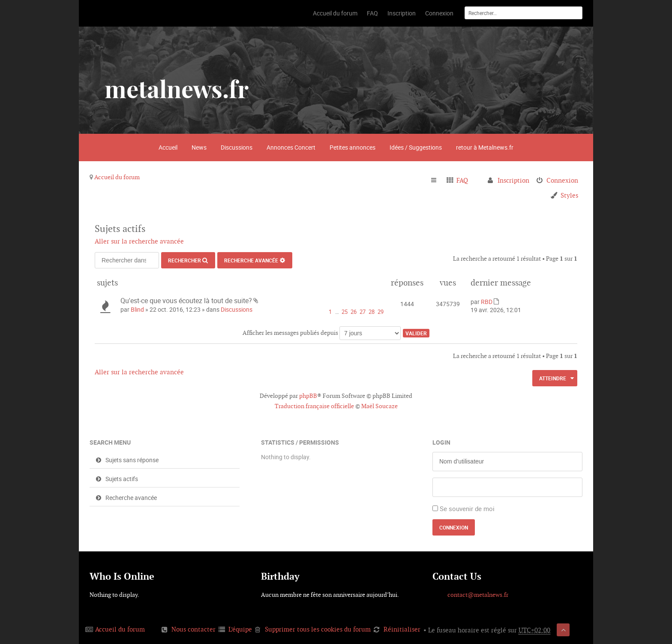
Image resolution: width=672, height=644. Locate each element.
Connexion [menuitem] (562, 180)
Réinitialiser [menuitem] (402, 629)
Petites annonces (352, 147)
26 (354, 312)
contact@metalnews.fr (478, 595)
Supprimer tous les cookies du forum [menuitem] (318, 629)
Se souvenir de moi (467, 509)
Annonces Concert (291, 147)
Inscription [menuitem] (513, 180)
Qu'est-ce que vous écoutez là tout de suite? (186, 301)
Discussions (237, 147)
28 (372, 312)
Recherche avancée (251, 260)
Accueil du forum (117, 177)
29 (381, 312)
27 (363, 312)
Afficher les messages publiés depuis (322, 333)
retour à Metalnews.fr (485, 147)
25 (345, 312)
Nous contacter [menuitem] (193, 629)
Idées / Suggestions (416, 147)
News (199, 147)
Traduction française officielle (314, 406)
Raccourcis (437, 181)
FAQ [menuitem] (462, 180)
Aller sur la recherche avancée (139, 241)
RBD (487, 302)
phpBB (308, 396)
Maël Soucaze (379, 406)
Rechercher (184, 260)
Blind (137, 309)
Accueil (168, 147)
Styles (569, 195)
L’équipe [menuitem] (240, 629)
